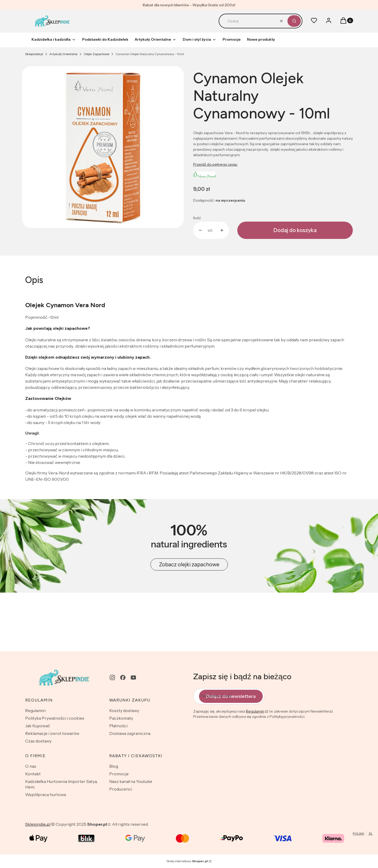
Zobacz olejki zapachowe (189, 564)
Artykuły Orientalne (63, 54)
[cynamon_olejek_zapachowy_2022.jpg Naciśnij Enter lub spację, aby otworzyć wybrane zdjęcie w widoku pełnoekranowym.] (103, 147)
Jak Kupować (38, 726)
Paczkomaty (121, 718)
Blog (114, 766)
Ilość (197, 218)
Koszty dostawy (124, 710)
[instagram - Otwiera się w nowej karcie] (112, 678)
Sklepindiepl (38, 824)
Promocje (119, 774)
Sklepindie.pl (34, 54)
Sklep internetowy (187, 861)
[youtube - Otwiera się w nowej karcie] (133, 678)
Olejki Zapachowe (96, 54)
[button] (294, 21)
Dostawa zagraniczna (130, 733)
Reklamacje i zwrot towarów (52, 733)
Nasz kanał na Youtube (131, 781)
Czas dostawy (38, 741)
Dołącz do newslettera (231, 696)
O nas (31, 766)
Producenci (121, 789)
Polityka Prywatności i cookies (55, 718)
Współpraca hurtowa (46, 794)
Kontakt (33, 774)
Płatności (118, 726)
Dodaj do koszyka (295, 230)
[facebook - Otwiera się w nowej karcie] (123, 678)
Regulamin (35, 710)
